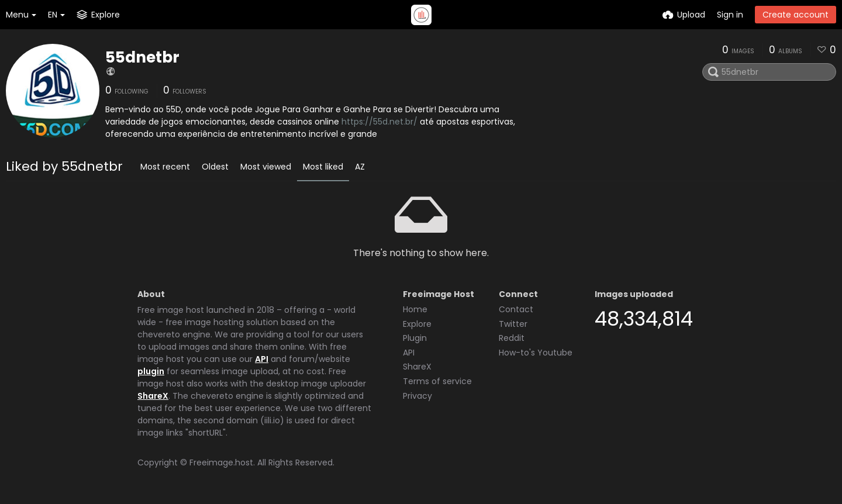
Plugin (415, 338)
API (262, 359)
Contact (516, 309)
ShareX (153, 396)
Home (415, 309)
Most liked (323, 167)
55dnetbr (142, 57)
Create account (796, 15)
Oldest (215, 167)
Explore (417, 324)
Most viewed (266, 167)
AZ (360, 167)
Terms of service (437, 381)
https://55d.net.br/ (379, 122)
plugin (151, 371)
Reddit (512, 338)
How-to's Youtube (536, 353)
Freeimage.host (221, 462)
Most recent (165, 167)
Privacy (417, 396)
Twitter (513, 324)
